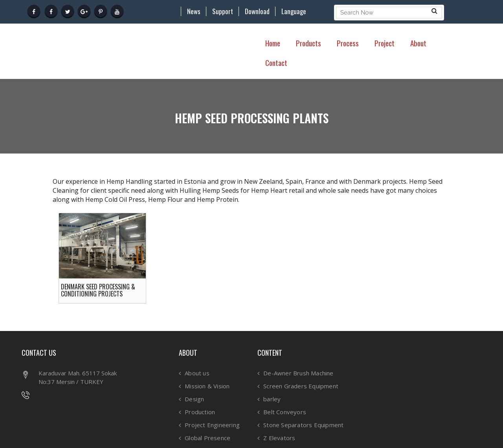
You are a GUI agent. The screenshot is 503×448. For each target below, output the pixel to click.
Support (223, 11)
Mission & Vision (207, 386)
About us (197, 373)
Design (194, 399)
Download (257, 11)
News (194, 11)
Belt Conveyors (285, 412)
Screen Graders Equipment (301, 386)
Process (348, 43)
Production (200, 412)
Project (385, 43)
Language (294, 11)
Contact (276, 62)
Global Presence (207, 438)
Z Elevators (279, 438)
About (418, 43)
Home (273, 43)
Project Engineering (212, 425)
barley (272, 399)
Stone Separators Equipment (303, 425)
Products (308, 43)
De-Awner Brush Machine (298, 373)
